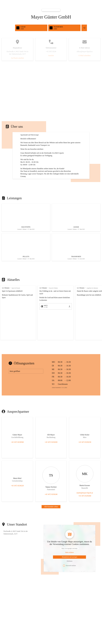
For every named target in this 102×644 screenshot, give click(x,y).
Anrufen (51, 55)
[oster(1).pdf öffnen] (54, 327)
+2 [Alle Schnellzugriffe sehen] (84, 28)
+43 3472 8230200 (51, 463)
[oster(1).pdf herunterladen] (69, 327)
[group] (51, 333)
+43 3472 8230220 (17, 506)
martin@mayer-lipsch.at (85, 513)
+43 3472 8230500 (17, 463)
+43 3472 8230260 (85, 516)
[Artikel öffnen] (26, 236)
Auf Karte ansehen (17, 58)
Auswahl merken (69, 586)
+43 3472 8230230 (85, 463)
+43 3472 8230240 (51, 515)
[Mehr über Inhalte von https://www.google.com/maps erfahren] (70, 573)
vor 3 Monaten (6, 309)
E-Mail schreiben (85, 55)
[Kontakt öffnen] (17, 456)
